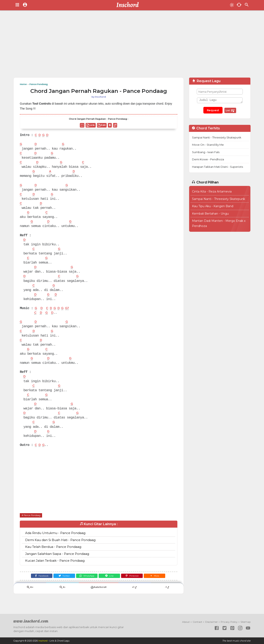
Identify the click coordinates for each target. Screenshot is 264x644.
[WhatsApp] (86, 583)
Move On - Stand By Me (208, 145)
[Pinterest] (135, 583)
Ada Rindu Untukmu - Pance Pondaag (55, 540)
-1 (167, 596)
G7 (70, 312)
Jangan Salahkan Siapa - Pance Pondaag (57, 560)
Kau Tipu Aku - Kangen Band (213, 206)
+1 (135, 596)
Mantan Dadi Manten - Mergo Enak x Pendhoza (219, 223)
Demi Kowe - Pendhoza (208, 159)
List (230, 111)
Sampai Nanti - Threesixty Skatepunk (217, 137)
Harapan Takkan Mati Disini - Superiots (217, 167)
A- (62, 596)
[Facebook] (36, 583)
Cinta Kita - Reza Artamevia (212, 191)
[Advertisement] (132, 45)
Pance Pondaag (34, 522)
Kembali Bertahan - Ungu (210, 214)
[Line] (110, 583)
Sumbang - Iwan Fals (206, 152)
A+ (30, 596)
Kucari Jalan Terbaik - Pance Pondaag (55, 567)
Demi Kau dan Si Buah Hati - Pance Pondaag (60, 547)
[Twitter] (61, 583)
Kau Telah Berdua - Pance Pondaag (53, 554)
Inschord (43, 641)
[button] (160, 583)
